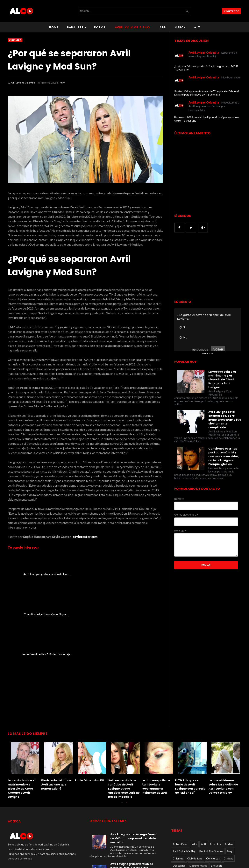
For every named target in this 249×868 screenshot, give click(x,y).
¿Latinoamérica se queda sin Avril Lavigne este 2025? (206, 66)
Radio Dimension (183, 821)
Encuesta (217, 786)
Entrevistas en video (203, 793)
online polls (208, 353)
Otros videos (195, 814)
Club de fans (195, 778)
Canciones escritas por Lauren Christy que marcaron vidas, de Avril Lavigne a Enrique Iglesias (224, 456)
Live (208, 807)
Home (54, 27)
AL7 (197, 27)
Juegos (177, 807)
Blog (230, 771)
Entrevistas (180, 793)
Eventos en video (183, 800)
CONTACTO (232, 11)
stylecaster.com (85, 537)
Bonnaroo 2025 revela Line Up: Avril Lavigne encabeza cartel (207, 119)
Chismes (15, 40)
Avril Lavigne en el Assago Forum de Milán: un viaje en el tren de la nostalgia (133, 758)
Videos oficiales (220, 829)
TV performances (183, 829)
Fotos (100, 27)
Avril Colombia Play (133, 27)
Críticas (228, 778)
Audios (229, 764)
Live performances (226, 807)
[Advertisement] (207, 267)
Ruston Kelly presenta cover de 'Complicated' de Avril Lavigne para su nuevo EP (207, 93)
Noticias (178, 814)
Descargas (179, 786)
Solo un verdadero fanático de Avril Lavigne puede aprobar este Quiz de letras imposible (124, 708)
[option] (25, 689)
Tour (225, 821)
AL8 (203, 764)
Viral (236, 829)
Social (215, 821)
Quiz (224, 814)
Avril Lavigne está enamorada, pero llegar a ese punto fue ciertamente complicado (225, 420)
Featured (203, 800)
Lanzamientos (194, 807)
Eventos (224, 793)
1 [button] (123, 724)
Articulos (215, 764)
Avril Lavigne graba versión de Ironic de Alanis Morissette (132, 786)
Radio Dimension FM (89, 700)
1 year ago (182, 69)
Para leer (77, 27)
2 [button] (126, 724)
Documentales (198, 786)
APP (163, 27)
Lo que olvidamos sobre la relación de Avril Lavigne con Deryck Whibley (223, 706)
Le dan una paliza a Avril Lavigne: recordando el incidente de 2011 (156, 706)
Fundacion (230, 800)
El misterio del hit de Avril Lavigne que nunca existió (56, 704)
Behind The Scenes (211, 771)
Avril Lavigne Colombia (23, 83)
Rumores (202, 821)
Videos (202, 829)
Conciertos (213, 778)
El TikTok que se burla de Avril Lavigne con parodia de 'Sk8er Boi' (190, 706)
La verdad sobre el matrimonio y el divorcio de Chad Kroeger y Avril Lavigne (222, 379)
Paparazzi (212, 814)
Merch (180, 27)
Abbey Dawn (181, 764)
